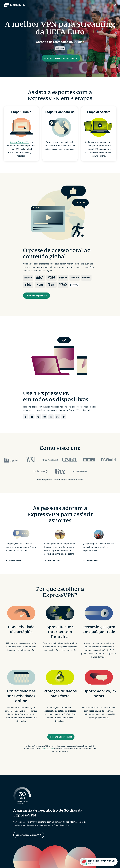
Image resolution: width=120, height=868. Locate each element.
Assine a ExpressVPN (20, 145)
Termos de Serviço (48, 753)
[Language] (115, 5)
